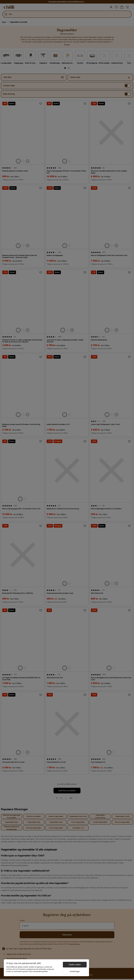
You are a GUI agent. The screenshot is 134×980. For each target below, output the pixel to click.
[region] (46, 968)
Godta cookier (75, 965)
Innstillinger (75, 971)
